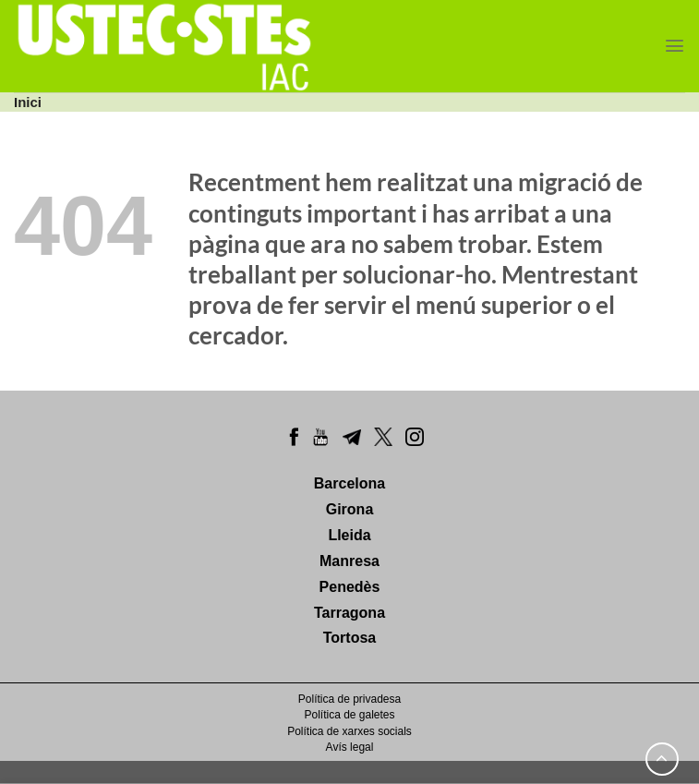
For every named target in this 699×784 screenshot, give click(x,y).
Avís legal (350, 747)
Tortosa (349, 638)
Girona (350, 509)
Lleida (349, 535)
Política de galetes (349, 715)
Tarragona (349, 613)
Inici (28, 102)
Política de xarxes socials (349, 731)
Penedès (350, 587)
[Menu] (675, 46)
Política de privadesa (349, 699)
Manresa (349, 561)
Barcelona (349, 483)
